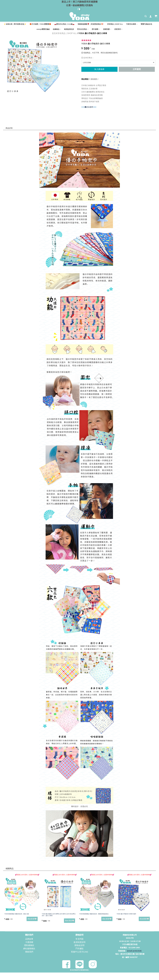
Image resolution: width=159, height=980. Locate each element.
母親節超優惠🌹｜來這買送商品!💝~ (91, 24)
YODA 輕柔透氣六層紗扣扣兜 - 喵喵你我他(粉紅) (94, 914)
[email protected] (134, 951)
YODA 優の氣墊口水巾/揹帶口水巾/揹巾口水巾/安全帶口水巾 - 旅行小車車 (59, 915)
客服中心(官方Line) (80, 952)
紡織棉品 (57, 29)
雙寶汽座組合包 (146, 24)
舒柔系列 (118, 29)
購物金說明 (79, 945)
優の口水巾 (89, 107)
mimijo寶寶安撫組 (43, 29)
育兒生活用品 (83, 29)
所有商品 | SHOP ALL (115, 24)
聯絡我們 (29, 952)
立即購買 (137, 69)
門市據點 (79, 949)
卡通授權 (29, 942)
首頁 (54, 33)
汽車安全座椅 (132, 24)
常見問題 (79, 939)
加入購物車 (99, 69)
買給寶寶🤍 (32, 919)
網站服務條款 (29, 949)
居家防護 (107, 29)
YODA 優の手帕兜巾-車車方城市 (126, 914)
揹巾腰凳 (96, 29)
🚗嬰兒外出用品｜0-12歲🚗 (64, 24)
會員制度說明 (79, 942)
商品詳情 (11, 123)
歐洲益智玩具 (69, 29)
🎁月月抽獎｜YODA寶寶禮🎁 (40, 24)
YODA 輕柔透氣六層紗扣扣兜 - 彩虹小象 (17, 914)
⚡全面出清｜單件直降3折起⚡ (15, 24)
